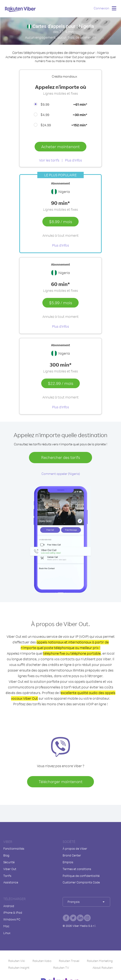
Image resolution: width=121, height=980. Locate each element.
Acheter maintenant (60, 146)
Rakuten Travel (69, 961)
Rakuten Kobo (42, 961)
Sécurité (9, 862)
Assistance (11, 882)
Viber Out (10, 869)
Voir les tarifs (49, 160)
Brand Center (72, 855)
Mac (6, 926)
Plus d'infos (73, 160)
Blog (6, 855)
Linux (7, 933)
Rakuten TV (61, 968)
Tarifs (7, 876)
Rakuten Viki (17, 961)
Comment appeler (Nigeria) (61, 474)
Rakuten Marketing (100, 961)
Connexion (101, 8)
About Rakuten (103, 968)
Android (9, 906)
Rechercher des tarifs (61, 457)
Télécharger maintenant (60, 782)
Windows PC (12, 919)
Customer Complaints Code (81, 882)
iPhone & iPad (13, 912)
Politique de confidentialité (81, 876)
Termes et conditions (77, 869)
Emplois (68, 862)
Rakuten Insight (19, 968)
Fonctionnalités (14, 849)
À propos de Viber (75, 849)
